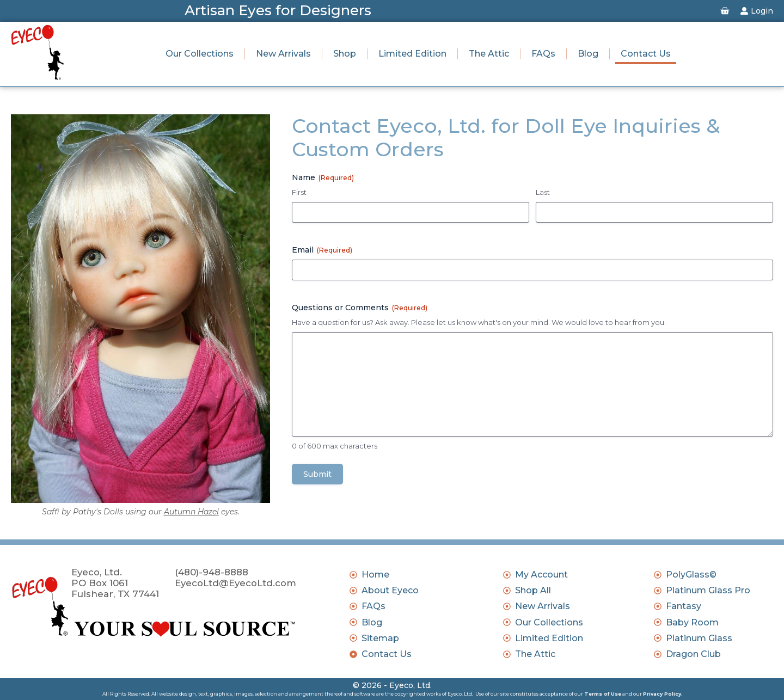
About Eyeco (390, 590)
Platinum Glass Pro (708, 590)
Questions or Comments (360, 308)
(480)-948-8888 (212, 572)
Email (322, 250)
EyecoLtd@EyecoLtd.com (235, 583)
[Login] (744, 11)
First (299, 192)
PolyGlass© (691, 575)
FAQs (543, 54)
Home (375, 575)
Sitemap (380, 638)
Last (543, 192)
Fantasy (684, 606)
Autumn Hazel (191, 512)
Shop (345, 54)
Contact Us (646, 54)
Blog (588, 54)
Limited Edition (412, 54)
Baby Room (692, 622)
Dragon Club (693, 654)
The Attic (489, 54)
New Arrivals (283, 54)
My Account (541, 575)
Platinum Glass (699, 638)
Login (762, 11)
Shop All (533, 590)
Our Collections (200, 54)
